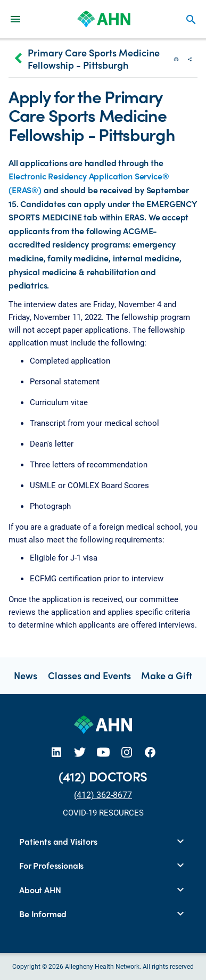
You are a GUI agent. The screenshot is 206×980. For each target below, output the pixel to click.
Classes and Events (89, 675)
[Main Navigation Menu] (15, 19)
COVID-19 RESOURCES (103, 812)
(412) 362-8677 (103, 794)
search (191, 20)
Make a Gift (167, 675)
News (26, 675)
